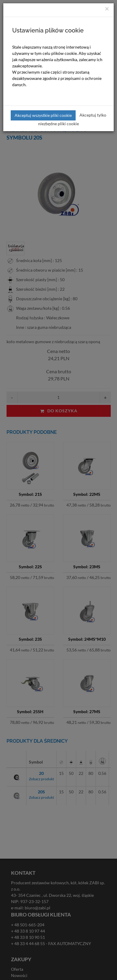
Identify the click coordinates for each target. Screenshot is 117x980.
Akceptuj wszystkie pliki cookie (43, 115)
